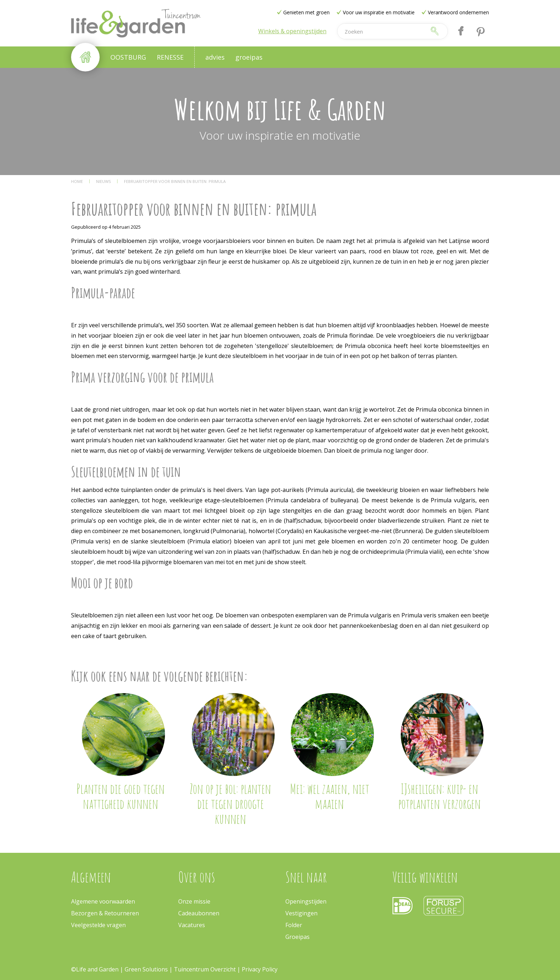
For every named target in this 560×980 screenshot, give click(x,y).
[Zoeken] (381, 31)
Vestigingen (301, 913)
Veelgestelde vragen (98, 925)
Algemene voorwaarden (103, 901)
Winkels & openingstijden (292, 31)
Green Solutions (147, 969)
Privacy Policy (260, 969)
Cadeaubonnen (199, 913)
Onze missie (194, 901)
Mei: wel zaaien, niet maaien (330, 796)
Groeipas (297, 937)
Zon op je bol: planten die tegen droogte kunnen (230, 804)
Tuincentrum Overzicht (205, 969)
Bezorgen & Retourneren (105, 913)
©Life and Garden (95, 969)
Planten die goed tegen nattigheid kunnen (121, 796)
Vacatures (192, 925)
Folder (294, 925)
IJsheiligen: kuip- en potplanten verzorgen (439, 796)
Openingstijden (306, 901)
